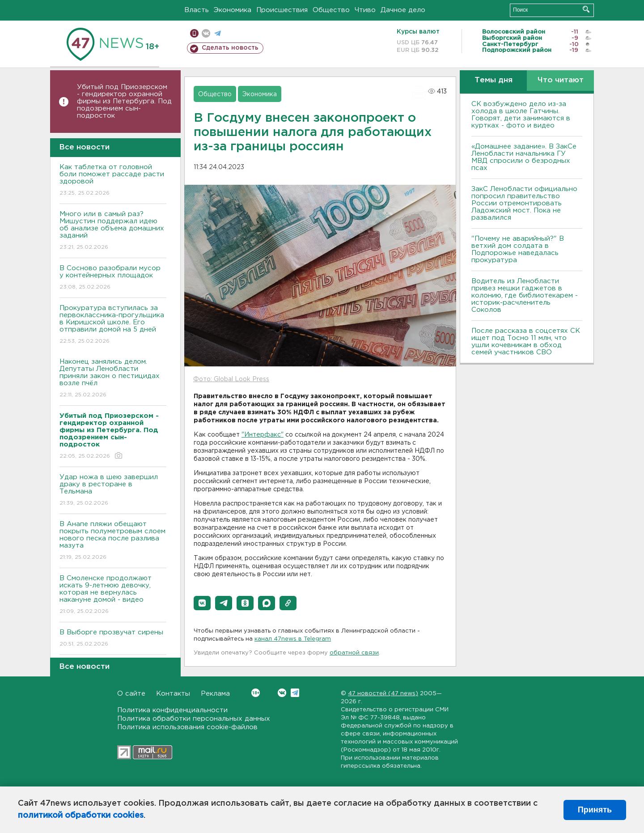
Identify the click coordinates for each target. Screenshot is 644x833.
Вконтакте (256, 693)
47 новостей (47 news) (383, 694)
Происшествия (282, 10)
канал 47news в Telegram (293, 639)
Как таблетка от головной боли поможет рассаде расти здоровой (113, 181)
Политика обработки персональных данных (194, 719)
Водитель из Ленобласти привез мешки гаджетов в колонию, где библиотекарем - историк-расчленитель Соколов (525, 295)
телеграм (218, 33)
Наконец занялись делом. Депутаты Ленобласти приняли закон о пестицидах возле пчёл (113, 379)
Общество (331, 10)
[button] (202, 603)
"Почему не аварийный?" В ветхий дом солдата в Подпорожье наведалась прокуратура (518, 249)
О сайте (131, 694)
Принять (595, 810)
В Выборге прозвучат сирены (113, 639)
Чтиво (365, 10)
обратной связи (354, 653)
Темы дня (494, 80)
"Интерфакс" (263, 435)
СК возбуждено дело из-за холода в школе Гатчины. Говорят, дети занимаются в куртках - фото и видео (521, 115)
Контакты (173, 694)
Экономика (233, 10)
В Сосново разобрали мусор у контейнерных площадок (113, 278)
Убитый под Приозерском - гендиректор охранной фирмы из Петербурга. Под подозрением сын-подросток (124, 101)
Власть (197, 10)
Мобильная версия (194, 33)
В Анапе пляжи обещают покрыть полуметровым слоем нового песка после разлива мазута (113, 541)
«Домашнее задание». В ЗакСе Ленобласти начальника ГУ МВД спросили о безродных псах (524, 157)
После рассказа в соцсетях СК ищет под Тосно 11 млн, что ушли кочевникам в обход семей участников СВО (526, 342)
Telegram (295, 693)
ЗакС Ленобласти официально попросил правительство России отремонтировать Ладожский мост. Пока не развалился (524, 203)
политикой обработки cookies (81, 816)
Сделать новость (230, 48)
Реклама (215, 694)
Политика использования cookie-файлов (187, 727)
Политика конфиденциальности (172, 710)
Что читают (561, 80)
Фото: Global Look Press (231, 379)
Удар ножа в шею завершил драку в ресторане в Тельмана (113, 491)
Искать (586, 9)
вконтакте (206, 33)
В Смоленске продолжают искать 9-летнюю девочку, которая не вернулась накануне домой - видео (113, 595)
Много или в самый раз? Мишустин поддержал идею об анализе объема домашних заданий (113, 231)
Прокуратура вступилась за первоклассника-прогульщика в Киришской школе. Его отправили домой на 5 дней (113, 325)
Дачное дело (403, 10)
